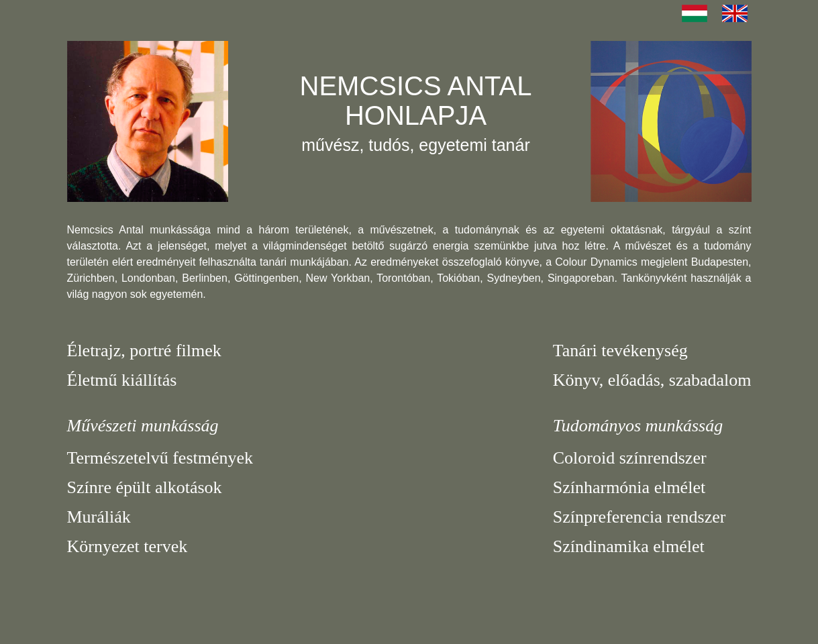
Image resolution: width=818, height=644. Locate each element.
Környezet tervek (127, 546)
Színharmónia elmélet (629, 487)
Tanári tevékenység (620, 351)
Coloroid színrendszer (630, 458)
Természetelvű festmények (160, 458)
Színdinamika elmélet (629, 546)
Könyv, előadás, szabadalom (652, 380)
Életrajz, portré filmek (144, 351)
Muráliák (99, 517)
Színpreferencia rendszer (640, 517)
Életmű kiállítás (122, 380)
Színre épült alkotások (145, 487)
